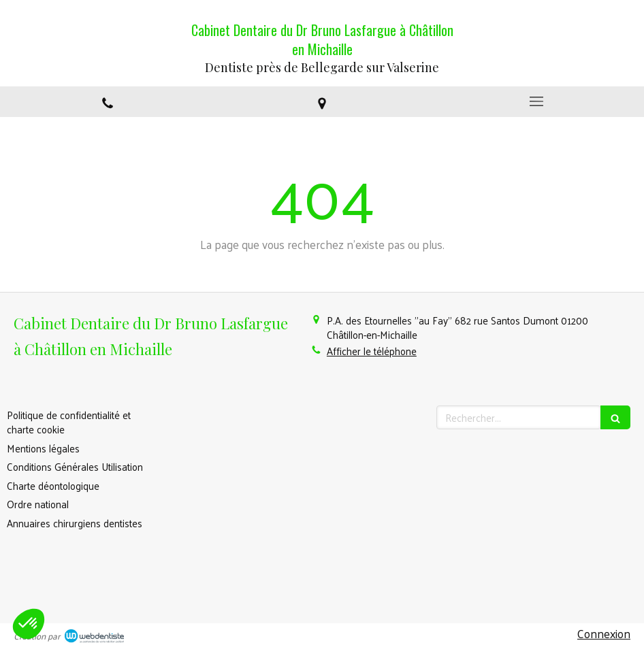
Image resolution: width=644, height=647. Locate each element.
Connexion (604, 633)
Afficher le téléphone (372, 351)
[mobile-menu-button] (537, 101)
